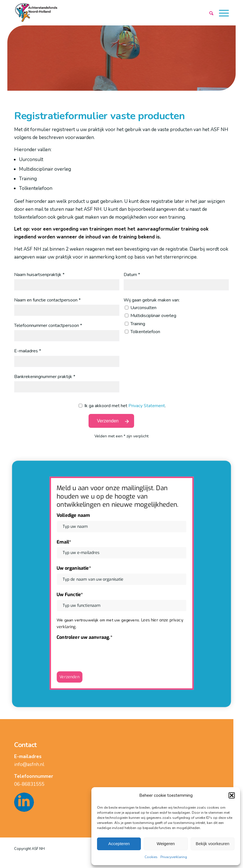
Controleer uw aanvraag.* (86, 636)
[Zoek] (210, 13)
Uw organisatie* (75, 569)
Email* (65, 543)
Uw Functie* (71, 594)
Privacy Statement (147, 406)
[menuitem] (210, 13)
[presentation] (101, 651)
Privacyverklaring (174, 857)
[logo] (37, 13)
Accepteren (119, 844)
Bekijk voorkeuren (213, 844)
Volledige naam (75, 517)
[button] (232, 795)
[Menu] (221, 13)
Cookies (151, 857)
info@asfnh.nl (29, 764)
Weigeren (166, 844)
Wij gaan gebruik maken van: (152, 300)
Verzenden (71, 674)
